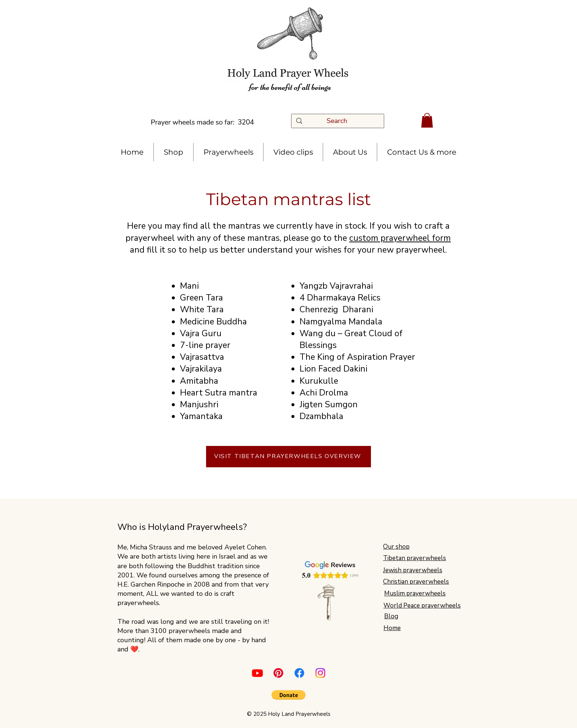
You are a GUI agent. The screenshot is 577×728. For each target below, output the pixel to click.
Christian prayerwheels (416, 582)
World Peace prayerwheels (422, 606)
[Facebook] (299, 673)
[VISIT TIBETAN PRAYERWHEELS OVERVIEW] (288, 457)
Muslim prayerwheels (415, 593)
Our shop (396, 547)
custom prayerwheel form (400, 238)
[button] (427, 120)
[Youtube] (257, 673)
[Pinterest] (278, 673)
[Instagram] (320, 673)
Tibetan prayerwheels (415, 558)
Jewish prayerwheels (413, 570)
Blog (391, 616)
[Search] (339, 121)
